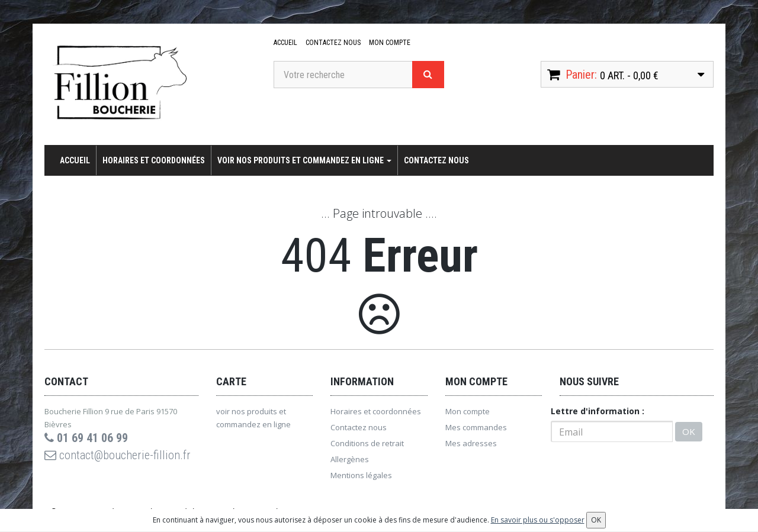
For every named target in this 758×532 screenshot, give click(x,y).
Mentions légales (361, 475)
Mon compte (390, 43)
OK (689, 431)
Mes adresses (471, 443)
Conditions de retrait (367, 443)
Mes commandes (476, 427)
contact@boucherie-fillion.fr (118, 455)
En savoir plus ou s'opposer (538, 520)
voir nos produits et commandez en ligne (304, 160)
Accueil (285, 43)
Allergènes (350, 459)
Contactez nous (333, 43)
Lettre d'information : (598, 411)
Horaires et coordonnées (154, 160)
